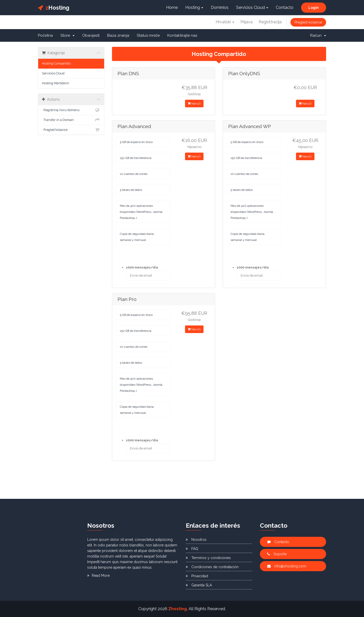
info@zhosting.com (287, 566)
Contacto (285, 7)
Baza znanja (118, 35)
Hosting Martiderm (55, 83)
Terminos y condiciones (208, 558)
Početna (45, 35)
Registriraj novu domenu (71, 110)
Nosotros (196, 540)
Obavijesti (91, 35)
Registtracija (270, 22)
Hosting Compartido (56, 63)
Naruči (194, 104)
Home (172, 7)
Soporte (277, 554)
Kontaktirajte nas (182, 35)
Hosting (54, 8)
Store (67, 35)
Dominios (220, 7)
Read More (98, 575)
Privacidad (197, 576)
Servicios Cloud (252, 7)
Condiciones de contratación (212, 567)
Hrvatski (225, 22)
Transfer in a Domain (71, 120)
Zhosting (178, 609)
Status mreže (148, 35)
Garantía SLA (199, 585)
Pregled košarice (308, 22)
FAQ (192, 549)
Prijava (246, 22)
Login (314, 8)
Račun (318, 35)
